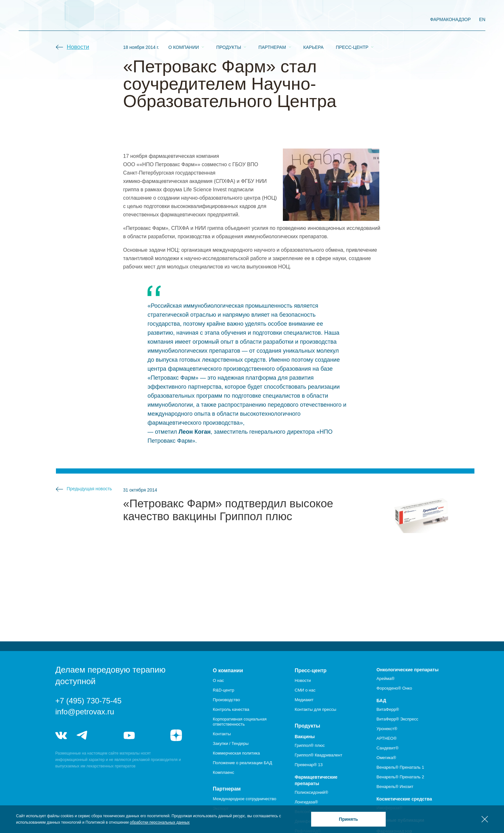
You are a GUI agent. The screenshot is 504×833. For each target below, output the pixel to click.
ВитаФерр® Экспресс (397, 719)
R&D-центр (224, 690)
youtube (129, 735)
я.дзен (176, 735)
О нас (218, 680)
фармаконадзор (450, 19)
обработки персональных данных (160, 822)
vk (61, 735)
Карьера (314, 20)
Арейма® (385, 679)
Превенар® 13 (309, 765)
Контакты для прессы (315, 709)
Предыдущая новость (90, 489)
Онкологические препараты (407, 670)
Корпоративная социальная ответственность (240, 722)
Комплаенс (224, 772)
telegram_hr (106, 735)
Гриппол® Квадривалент (319, 755)
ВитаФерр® (388, 709)
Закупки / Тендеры (231, 743)
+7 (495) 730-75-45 (88, 701)
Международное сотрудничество (244, 799)
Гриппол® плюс (310, 745)
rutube (153, 735)
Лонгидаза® (306, 802)
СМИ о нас (305, 690)
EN (482, 19)
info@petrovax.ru (85, 712)
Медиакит (304, 700)
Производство (226, 700)
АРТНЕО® (386, 738)
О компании (184, 20)
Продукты (229, 20)
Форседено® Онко (394, 688)
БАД (381, 701)
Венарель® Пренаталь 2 (400, 777)
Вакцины (305, 737)
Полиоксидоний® (311, 792)
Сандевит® (387, 748)
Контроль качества (231, 709)
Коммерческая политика (236, 753)
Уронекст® (387, 729)
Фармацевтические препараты (316, 780)
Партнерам (272, 20)
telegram (82, 735)
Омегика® (386, 758)
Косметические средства (404, 799)
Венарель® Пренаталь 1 (400, 767)
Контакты (222, 734)
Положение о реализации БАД (243, 763)
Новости (78, 47)
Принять (348, 819)
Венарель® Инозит (395, 787)
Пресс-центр (352, 20)
